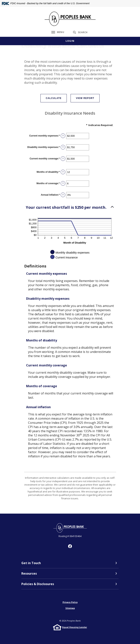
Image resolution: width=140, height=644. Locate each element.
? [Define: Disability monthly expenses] (63, 147)
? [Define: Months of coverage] (63, 183)
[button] (70, 207)
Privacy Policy (70, 602)
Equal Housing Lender (75, 627)
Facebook (70, 546)
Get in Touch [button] (31, 563)
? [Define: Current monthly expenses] (63, 136)
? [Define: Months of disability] (63, 172)
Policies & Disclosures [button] (38, 584)
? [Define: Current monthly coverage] (63, 159)
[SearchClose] (80, 32)
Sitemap (70, 608)
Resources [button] (29, 573)
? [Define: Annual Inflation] (63, 195)
